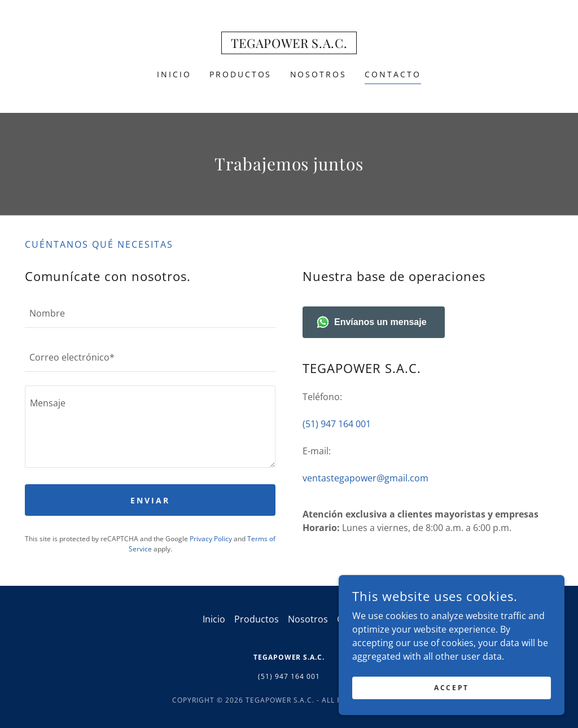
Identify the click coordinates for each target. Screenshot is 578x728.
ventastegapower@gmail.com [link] (365, 478)
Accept (451, 688)
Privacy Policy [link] (211, 539)
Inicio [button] (214, 619)
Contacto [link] (393, 74)
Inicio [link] (174, 74)
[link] (289, 45)
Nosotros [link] (319, 74)
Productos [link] (241, 74)
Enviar (150, 500)
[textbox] (150, 313)
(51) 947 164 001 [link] (337, 424)
